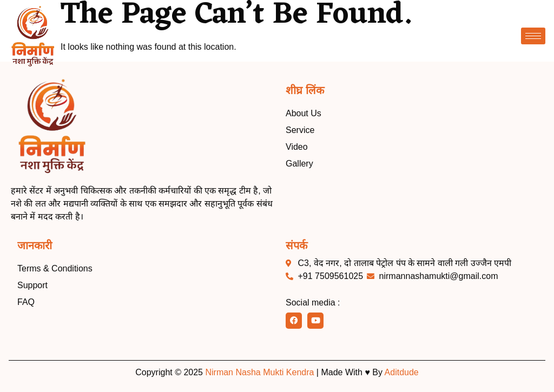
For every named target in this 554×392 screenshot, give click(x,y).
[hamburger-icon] (533, 36)
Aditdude (402, 372)
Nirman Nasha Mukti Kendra (259, 372)
